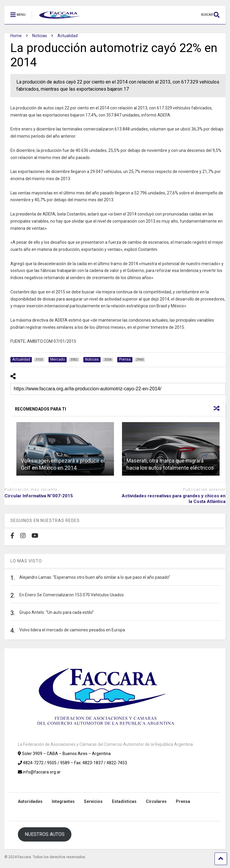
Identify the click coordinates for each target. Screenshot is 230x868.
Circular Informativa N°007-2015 (39, 496)
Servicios (93, 801)
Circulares (156, 801)
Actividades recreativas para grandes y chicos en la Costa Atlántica (174, 499)
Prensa (183, 801)
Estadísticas (124, 801)
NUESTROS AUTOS (45, 834)
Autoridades (30, 801)
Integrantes (63, 801)
